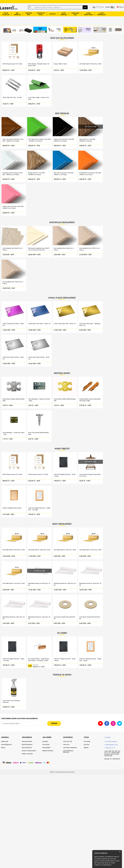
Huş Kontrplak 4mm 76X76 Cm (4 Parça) (92, 166)
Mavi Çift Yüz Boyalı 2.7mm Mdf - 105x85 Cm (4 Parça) (11, 128)
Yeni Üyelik (87, 461)
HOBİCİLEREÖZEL (75, 14)
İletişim (3, 467)
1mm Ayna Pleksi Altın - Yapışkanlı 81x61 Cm (71, 204)
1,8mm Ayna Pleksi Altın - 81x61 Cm (51, 204)
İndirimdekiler (46, 467)
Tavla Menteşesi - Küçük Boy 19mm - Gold (91, 241)
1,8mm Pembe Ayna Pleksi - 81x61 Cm (11, 204)
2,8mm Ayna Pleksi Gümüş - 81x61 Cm (113, 204)
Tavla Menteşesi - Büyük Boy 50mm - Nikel (30, 241)
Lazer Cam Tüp (67, 461)
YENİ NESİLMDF (29, 14)
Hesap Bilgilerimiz (6, 464)
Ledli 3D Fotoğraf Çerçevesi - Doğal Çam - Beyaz (72, 384)
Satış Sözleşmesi (27, 467)
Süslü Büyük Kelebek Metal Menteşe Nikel (11, 241)
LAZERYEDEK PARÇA (88, 14)
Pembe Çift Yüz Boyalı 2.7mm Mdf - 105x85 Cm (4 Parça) (51, 129)
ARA (85, 7)
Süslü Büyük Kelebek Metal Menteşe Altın (51, 241)
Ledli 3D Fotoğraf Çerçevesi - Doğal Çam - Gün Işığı (113, 279)
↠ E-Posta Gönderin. (111, 461)
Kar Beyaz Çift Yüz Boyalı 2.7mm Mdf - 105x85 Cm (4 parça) (92, 100)
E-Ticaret (56, 492)
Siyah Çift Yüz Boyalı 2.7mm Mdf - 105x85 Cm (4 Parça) (52, 99)
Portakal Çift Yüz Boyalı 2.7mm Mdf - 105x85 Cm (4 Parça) (31, 129)
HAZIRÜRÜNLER (64, 14)
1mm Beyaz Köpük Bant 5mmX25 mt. (112, 346)
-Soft (51, 492)
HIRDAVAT (53, 14)
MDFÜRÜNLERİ (17, 14)
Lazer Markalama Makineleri (68, 471)
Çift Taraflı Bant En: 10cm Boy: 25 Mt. (91, 317)
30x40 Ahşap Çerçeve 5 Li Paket (31, 279)
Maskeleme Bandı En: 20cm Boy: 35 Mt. (52, 346)
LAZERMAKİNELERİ (101, 14)
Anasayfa (45, 461)
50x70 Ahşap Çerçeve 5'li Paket (10, 61)
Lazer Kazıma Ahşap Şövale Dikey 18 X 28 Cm (71, 279)
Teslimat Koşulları (27, 461)
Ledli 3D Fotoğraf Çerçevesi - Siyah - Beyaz (52, 279)
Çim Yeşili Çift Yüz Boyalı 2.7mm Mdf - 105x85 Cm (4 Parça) (31, 100)
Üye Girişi (86, 464)
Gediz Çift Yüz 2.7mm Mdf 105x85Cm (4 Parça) (71, 99)
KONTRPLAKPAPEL (41, 14)
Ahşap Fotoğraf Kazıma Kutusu (91, 279)
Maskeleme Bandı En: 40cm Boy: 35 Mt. (11, 346)
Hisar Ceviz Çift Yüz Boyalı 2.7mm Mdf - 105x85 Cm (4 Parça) (11, 100)
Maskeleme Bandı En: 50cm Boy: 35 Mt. (113, 317)
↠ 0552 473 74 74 (110, 468)
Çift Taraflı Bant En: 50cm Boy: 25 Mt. (71, 61)
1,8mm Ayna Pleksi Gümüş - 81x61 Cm (92, 204)
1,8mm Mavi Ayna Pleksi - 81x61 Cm (31, 204)
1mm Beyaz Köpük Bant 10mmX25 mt (91, 346)
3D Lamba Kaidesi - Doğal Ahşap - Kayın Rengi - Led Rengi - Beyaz (31, 385)
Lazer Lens (66, 464)
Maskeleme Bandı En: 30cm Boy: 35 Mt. (31, 346)
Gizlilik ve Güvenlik (27, 474)
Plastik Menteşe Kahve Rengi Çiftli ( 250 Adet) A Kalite (71, 242)
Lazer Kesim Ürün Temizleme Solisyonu (9, 421)
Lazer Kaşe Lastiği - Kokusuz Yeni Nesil (110, 61)
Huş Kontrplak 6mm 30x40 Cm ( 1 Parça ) (51, 166)
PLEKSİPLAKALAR (6, 14)
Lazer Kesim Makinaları (70, 467)
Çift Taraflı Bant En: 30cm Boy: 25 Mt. (51, 317)
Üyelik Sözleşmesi (27, 464)
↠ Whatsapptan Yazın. (111, 465)
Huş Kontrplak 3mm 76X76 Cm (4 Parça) (72, 166)
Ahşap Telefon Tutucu (50, 60)
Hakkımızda (5, 461)
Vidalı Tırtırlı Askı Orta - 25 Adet (92, 61)
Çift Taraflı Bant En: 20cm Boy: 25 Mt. (71, 317)
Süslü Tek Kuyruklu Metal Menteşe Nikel (112, 241)
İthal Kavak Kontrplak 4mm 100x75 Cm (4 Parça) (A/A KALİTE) (31, 167)
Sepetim (86, 467)
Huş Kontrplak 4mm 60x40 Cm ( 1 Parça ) (11, 166)
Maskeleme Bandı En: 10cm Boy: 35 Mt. (72, 346)
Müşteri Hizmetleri (48, 471)
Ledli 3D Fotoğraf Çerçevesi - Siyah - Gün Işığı (11, 384)
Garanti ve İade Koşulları (29, 471)
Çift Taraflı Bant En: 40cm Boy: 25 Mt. (30, 317)
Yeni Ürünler (46, 464)
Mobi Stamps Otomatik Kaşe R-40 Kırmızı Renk (30, 61)
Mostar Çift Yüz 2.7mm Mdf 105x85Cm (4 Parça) (112, 99)
